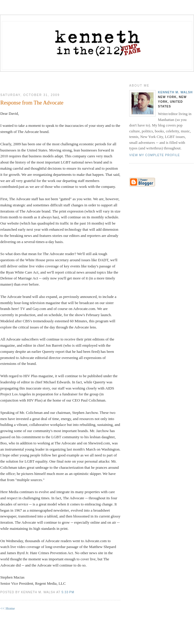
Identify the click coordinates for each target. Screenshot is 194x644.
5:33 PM (68, 592)
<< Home (8, 608)
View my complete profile (155, 155)
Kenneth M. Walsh (175, 92)
